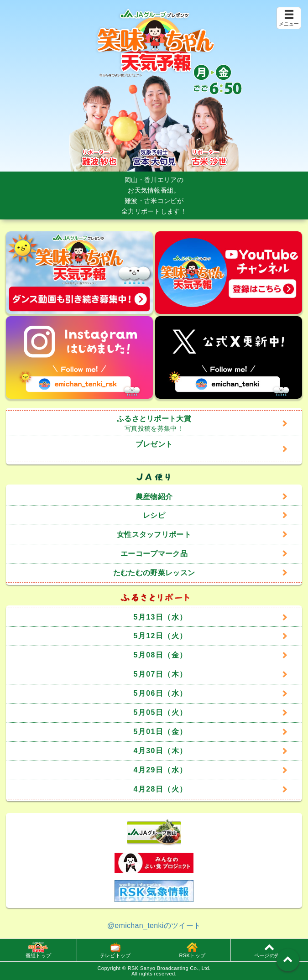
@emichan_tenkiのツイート (154, 925)
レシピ (154, 515)
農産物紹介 (154, 497)
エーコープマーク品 (154, 554)
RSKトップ (192, 950)
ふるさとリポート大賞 (154, 423)
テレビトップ (115, 950)
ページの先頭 (270, 950)
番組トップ (39, 950)
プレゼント (154, 444)
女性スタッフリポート (154, 534)
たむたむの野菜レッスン (154, 573)
